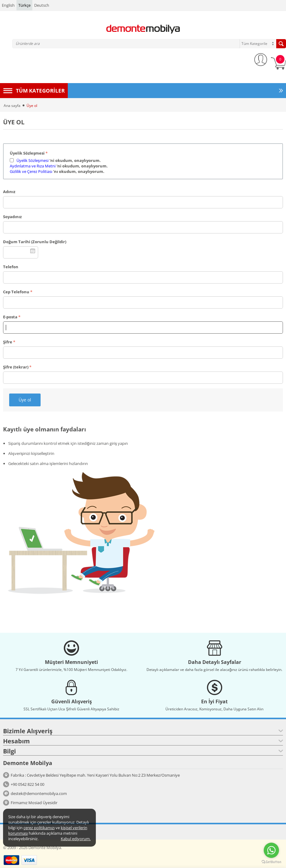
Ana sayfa (12, 106)
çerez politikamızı (39, 828)
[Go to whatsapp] (271, 850)
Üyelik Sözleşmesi (27, 153)
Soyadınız (12, 217)
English (8, 5)
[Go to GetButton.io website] (271, 862)
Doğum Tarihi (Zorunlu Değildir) (35, 242)
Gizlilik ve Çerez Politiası (31, 171)
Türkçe (24, 5)
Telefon (11, 267)
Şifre (8, 342)
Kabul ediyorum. (76, 839)
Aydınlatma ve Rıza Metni (33, 166)
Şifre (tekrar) (16, 367)
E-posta (10, 317)
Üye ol (25, 400)
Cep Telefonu (16, 292)
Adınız (9, 192)
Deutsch (42, 5)
